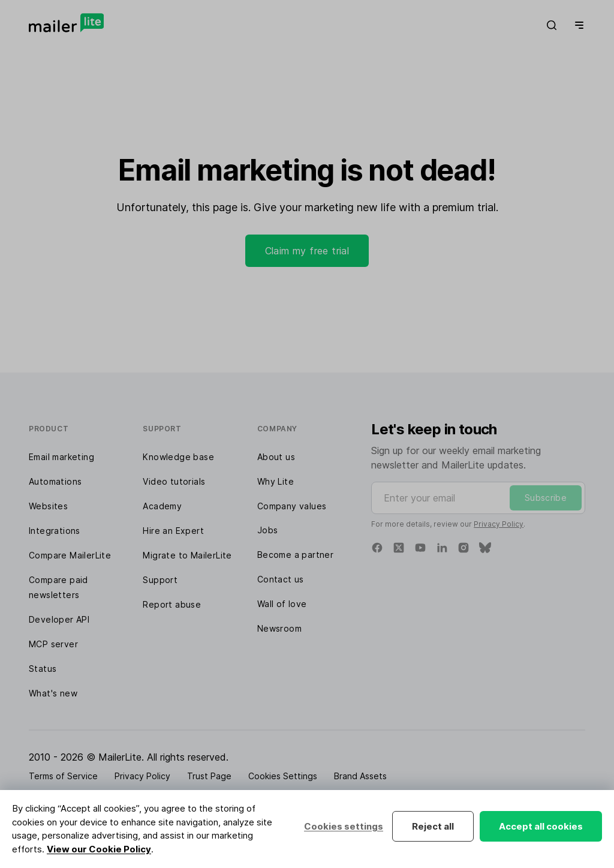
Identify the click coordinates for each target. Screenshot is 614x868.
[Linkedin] (442, 548)
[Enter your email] (478, 498)
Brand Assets (360, 776)
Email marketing (61, 457)
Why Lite (276, 481)
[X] (399, 548)
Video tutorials (174, 481)
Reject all (433, 826)
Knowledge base (178, 457)
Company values (292, 506)
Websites (48, 506)
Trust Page (209, 776)
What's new (53, 693)
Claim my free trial (307, 251)
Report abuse (172, 604)
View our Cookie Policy (99, 849)
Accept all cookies (541, 826)
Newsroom (279, 628)
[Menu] (577, 25)
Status (43, 669)
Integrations (55, 531)
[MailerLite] (66, 23)
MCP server (53, 644)
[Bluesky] (485, 548)
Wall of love (282, 604)
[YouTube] (420, 548)
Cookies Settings (283, 776)
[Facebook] (377, 548)
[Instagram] (463, 548)
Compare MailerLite (70, 555)
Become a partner (295, 555)
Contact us (281, 579)
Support (160, 580)
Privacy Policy (499, 524)
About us (276, 457)
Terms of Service (63, 776)
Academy (162, 506)
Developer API (59, 619)
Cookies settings (344, 826)
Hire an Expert (173, 531)
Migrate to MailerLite (187, 555)
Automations (55, 481)
